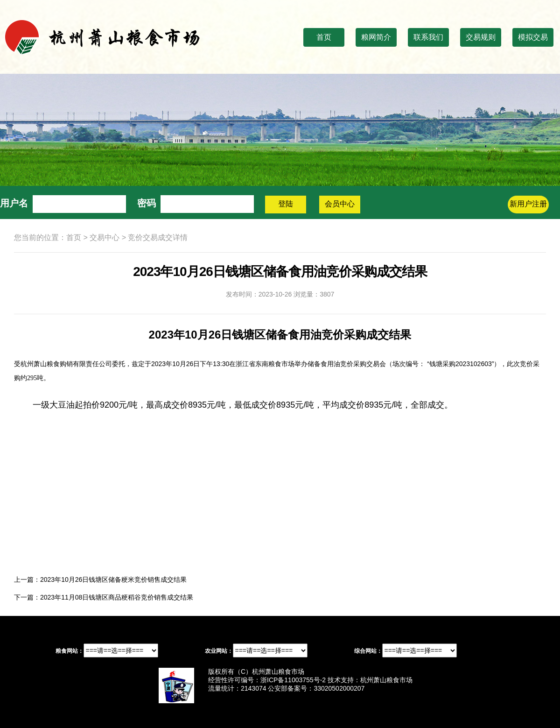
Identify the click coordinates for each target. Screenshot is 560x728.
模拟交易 (533, 37)
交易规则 (481, 37)
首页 (324, 37)
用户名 (14, 203)
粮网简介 (376, 37)
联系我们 (428, 37)
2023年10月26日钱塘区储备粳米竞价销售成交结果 (113, 580)
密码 (147, 203)
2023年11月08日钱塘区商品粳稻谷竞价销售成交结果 (117, 597)
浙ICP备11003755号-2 (293, 680)
